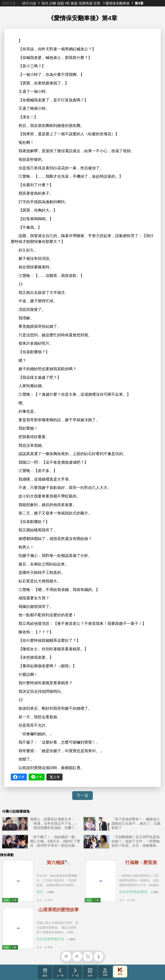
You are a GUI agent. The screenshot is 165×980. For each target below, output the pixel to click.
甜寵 (61, 3)
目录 (90, 972)
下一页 (82, 796)
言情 (97, 3)
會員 (120, 972)
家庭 (74, 3)
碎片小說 (29, 3)
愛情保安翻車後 (118, 3)
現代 (45, 3)
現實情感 (86, 3)
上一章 (60, 972)
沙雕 (53, 3)
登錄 (105, 972)
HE (67, 3)
